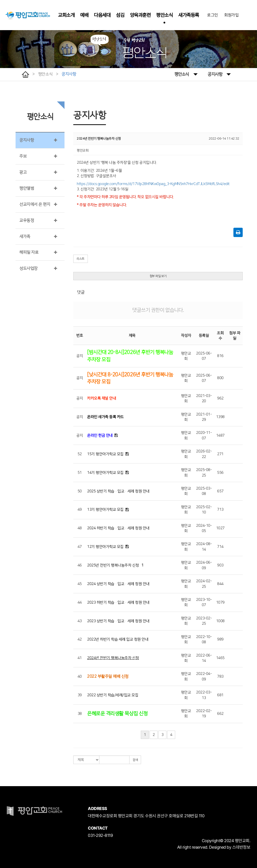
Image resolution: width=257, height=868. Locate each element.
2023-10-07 (204, 602)
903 (220, 565)
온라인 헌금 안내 (100, 436)
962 (220, 398)
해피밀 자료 (29, 252)
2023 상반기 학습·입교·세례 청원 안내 (118, 621)
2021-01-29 (204, 417)
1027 (220, 528)
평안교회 (186, 356)
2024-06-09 (204, 565)
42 (80, 639)
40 (80, 677)
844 (220, 584)
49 (80, 510)
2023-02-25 (204, 621)
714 (220, 547)
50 (80, 491)
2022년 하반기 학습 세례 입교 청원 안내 (118, 639)
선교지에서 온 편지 (35, 204)
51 (80, 473)
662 (220, 714)
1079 (220, 602)
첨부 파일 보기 (158, 276)
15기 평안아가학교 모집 (105, 454)
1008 (220, 621)
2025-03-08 (204, 491)
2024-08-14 (204, 547)
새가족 (25, 237)
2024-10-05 (204, 528)
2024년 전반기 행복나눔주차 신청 (113, 658)
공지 (80, 356)
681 (220, 695)
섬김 (120, 15)
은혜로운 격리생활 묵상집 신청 (117, 714)
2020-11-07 (204, 435)
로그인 (213, 15)
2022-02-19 (204, 714)
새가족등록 (189, 15)
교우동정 (27, 220)
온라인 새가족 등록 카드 (105, 417)
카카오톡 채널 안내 (102, 398)
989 (220, 639)
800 (220, 378)
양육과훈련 (140, 15)
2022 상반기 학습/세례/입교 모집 (113, 695)
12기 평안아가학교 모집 (105, 547)
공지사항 (219, 74)
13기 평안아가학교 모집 (105, 510)
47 (80, 547)
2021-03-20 (204, 398)
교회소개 (66, 15)
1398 (220, 417)
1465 (220, 658)
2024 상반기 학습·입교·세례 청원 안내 (118, 584)
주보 (23, 156)
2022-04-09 (204, 676)
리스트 (81, 259)
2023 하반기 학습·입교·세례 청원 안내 (118, 602)
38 (80, 714)
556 (220, 473)
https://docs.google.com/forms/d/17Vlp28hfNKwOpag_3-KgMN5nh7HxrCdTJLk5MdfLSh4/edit (153, 184)
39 (80, 695)
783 (220, 677)
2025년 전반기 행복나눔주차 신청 (113, 565)
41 (80, 658)
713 (220, 510)
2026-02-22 (204, 454)
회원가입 (231, 15)
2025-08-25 (204, 473)
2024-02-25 (204, 584)
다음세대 (102, 15)
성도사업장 (28, 268)
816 (220, 356)
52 (80, 454)
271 (220, 454)
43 (80, 621)
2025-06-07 (204, 356)
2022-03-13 (204, 695)
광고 (23, 172)
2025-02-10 (204, 510)
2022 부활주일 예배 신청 (108, 676)
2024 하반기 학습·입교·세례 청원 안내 (118, 528)
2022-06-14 (204, 658)
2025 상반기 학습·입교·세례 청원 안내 (118, 491)
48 (80, 528)
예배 (84, 15)
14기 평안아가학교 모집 (105, 473)
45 (80, 584)
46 (80, 565)
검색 (135, 760)
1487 (220, 436)
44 (80, 602)
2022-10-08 (204, 640)
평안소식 (164, 15)
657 (220, 491)
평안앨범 (27, 188)
